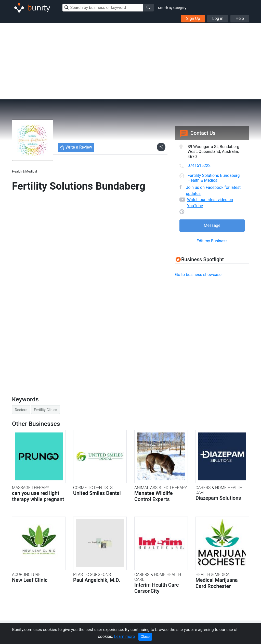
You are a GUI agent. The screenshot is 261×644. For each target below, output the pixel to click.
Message (212, 225)
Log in (218, 18)
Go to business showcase (198, 275)
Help (240, 18)
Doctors (21, 410)
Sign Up (193, 18)
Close (145, 637)
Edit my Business (212, 241)
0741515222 (199, 166)
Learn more (125, 636)
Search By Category (172, 8)
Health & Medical (24, 171)
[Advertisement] (130, 61)
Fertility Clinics (45, 410)
